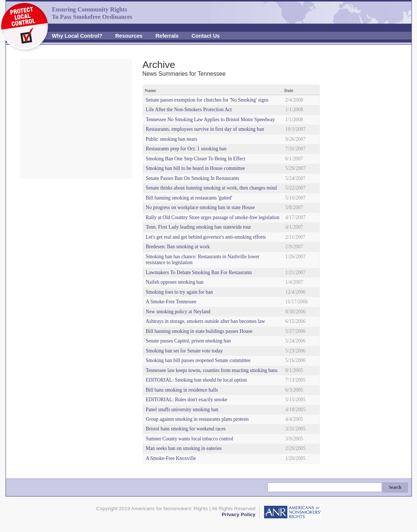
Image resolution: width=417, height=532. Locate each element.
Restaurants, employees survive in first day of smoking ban (205, 129)
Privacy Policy (239, 514)
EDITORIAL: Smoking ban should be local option (196, 380)
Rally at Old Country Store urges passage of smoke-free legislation (213, 217)
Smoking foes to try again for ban (180, 292)
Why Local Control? (77, 36)
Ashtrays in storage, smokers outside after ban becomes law (206, 321)
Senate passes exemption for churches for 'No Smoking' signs (207, 100)
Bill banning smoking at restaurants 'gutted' (189, 198)
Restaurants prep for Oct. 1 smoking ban (186, 149)
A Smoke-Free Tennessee (171, 302)
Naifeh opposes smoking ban (175, 282)
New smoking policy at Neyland (178, 312)
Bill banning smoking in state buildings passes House (199, 331)
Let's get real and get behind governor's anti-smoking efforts (206, 237)
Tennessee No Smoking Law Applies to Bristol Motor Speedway (211, 120)
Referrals (167, 36)
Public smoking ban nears (172, 139)
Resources (129, 36)
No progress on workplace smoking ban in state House (200, 207)
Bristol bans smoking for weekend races (186, 429)
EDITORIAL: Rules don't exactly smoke (187, 400)
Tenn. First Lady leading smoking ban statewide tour (199, 227)
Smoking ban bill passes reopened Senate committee (198, 360)
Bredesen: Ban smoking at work (178, 247)
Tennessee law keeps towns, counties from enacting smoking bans (212, 370)
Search (395, 487)
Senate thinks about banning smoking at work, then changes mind (211, 188)
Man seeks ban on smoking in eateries (184, 448)
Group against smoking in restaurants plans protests (197, 419)
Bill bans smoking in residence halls (182, 390)
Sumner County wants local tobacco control (190, 439)
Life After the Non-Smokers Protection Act (189, 110)
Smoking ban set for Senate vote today (184, 351)
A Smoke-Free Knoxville (171, 458)
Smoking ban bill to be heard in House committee (196, 168)
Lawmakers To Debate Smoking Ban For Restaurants (199, 272)
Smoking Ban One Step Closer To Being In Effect (196, 159)
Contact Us (206, 36)
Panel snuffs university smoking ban (182, 410)
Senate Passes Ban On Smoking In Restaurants (193, 178)
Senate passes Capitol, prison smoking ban (189, 341)
